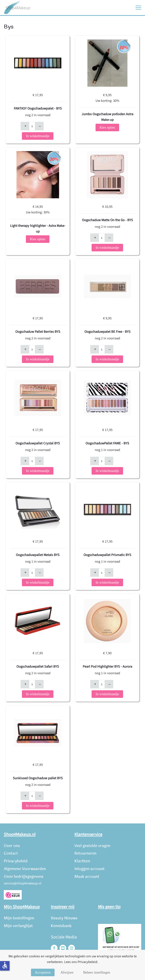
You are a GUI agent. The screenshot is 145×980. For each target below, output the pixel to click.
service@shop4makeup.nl (23, 883)
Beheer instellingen (97, 972)
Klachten (82, 861)
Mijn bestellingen (19, 918)
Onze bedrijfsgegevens (24, 877)
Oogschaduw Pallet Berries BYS (38, 332)
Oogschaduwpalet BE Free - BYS (107, 332)
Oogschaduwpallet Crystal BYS (38, 443)
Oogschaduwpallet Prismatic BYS (107, 555)
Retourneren (85, 853)
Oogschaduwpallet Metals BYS (38, 555)
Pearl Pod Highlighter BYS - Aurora (107, 666)
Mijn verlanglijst (18, 926)
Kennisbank (61, 926)
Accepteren (43, 972)
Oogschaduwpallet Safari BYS (38, 666)
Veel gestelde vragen (92, 846)
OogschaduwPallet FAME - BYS (107, 443)
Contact (11, 853)
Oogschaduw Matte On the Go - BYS (107, 220)
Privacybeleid (16, 861)
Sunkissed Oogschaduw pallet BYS (38, 778)
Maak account (87, 877)
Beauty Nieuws (64, 918)
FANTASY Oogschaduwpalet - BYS (38, 108)
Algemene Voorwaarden (25, 869)
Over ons (12, 846)
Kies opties (107, 127)
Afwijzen (67, 972)
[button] (138, 8)
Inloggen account (89, 869)
